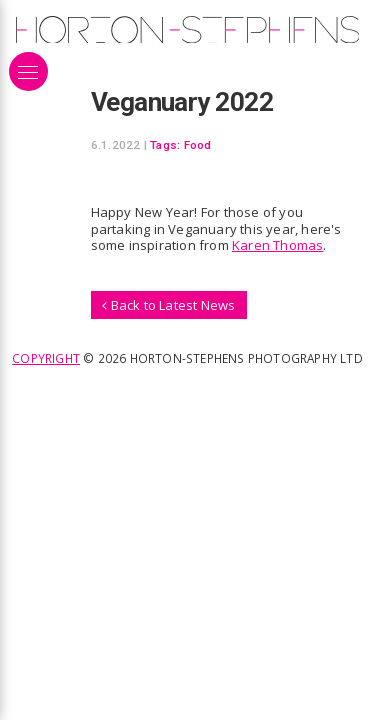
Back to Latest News (168, 305)
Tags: (165, 145)
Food (198, 145)
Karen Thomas (277, 245)
